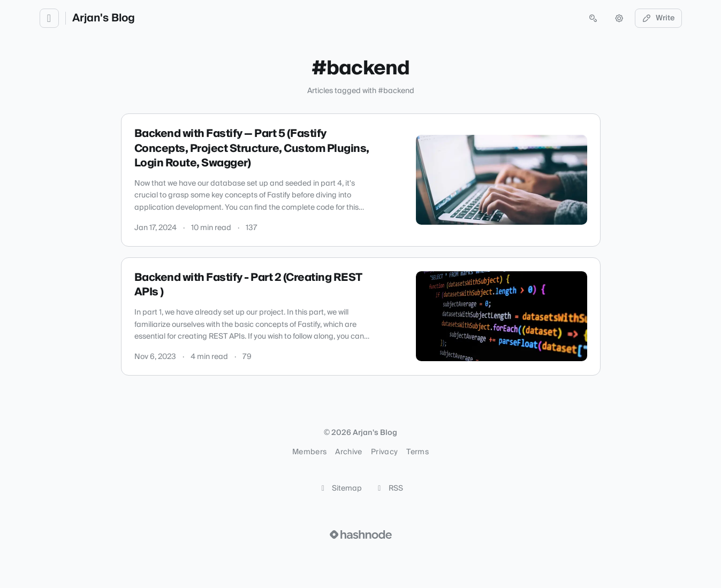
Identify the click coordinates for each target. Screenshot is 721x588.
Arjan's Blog (104, 18)
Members (309, 452)
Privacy (384, 452)
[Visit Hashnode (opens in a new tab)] (361, 534)
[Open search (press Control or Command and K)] (593, 18)
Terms (418, 452)
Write (658, 18)
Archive (348, 452)
